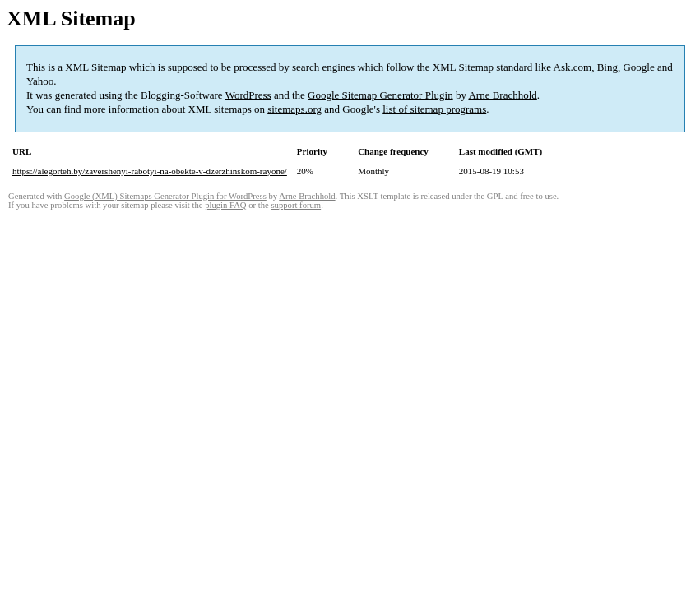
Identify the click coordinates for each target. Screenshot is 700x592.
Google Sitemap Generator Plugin (380, 95)
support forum (296, 205)
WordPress (248, 95)
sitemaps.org (294, 109)
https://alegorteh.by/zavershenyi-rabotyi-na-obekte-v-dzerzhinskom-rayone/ (150, 171)
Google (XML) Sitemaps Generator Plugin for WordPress (165, 196)
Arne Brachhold (502, 95)
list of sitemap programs (434, 109)
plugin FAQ (225, 205)
